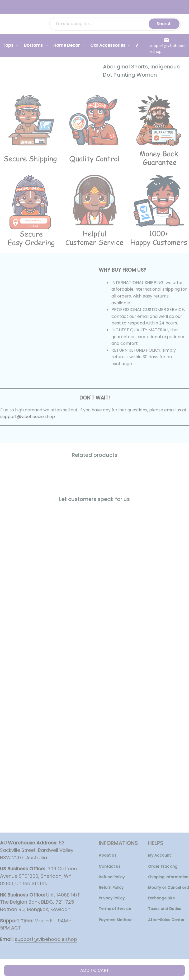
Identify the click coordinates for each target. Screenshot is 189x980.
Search (164, 24)
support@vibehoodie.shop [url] (28, 417)
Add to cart (95, 970)
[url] (168, 49)
